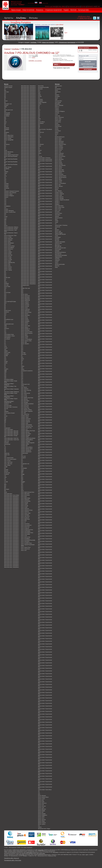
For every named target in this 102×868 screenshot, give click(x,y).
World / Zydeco (42, 824)
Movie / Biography (25, 299)
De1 (5, 273)
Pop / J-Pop (24, 395)
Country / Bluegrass (9, 211)
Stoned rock (41, 132)
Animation (57, 96)
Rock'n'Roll (41, 86)
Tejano (40, 153)
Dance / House (8, 256)
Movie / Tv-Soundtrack (27, 339)
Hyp (5, 419)
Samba (40, 96)
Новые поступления (28, 10)
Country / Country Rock (10, 212)
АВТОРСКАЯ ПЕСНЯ (60, 234)
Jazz (5, 456)
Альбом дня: (7, 23)
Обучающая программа (61, 255)
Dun (5, 298)
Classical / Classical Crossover (12, 191)
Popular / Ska (24, 446)
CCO (5, 176)
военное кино (58, 243)
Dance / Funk (7, 250)
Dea (5, 276)
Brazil (6, 150)
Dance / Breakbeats (9, 243)
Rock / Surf (24, 550)
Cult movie (58, 116)
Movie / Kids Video (26, 326)
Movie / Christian (25, 305)
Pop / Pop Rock (25, 407)
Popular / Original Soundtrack (28, 438)
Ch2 (5, 179)
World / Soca (41, 818)
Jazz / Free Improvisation (10, 459)
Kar (5, 468)
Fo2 (5, 331)
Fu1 (5, 345)
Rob (22, 489)
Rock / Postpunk (25, 528)
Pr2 (22, 459)
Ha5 (5, 376)
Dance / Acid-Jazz (9, 238)
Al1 (5, 102)
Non (22, 360)
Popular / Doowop (25, 420)
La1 (5, 476)
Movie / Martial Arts (60, 171)
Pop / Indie (24, 392)
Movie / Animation (25, 297)
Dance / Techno (8, 267)
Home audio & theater (9, 413)
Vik (39, 791)
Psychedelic (24, 468)
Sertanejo (40, 99)
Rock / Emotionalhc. (26, 501)
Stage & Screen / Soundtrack (45, 129)
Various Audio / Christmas (44, 158)
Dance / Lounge (8, 259)
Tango (40, 146)
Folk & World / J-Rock (9, 336)
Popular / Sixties (25, 444)
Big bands (7, 128)
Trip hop (40, 156)
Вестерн (57, 240)
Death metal (7, 277)
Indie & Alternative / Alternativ (11, 431)
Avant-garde (7, 113)
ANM (5, 107)
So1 (39, 111)
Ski (39, 107)
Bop (5, 143)
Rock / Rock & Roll (26, 537)
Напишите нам (91, 6)
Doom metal (7, 286)
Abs (5, 90)
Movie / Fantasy (25, 320)
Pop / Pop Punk (25, 405)
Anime (57, 98)
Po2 (22, 374)
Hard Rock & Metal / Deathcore (9, 384)
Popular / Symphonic (26, 450)
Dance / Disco (8, 244)
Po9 (22, 381)
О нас (98, 6)
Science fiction (58, 213)
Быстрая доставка (83, 10)
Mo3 (22, 291)
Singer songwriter (42, 102)
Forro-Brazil (7, 339)
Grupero (6, 369)
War (56, 228)
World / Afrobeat (42, 796)
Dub (5, 297)
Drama (57, 123)
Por (22, 455)
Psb (22, 467)
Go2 (5, 360)
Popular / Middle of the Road (28, 431)
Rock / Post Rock (25, 524)
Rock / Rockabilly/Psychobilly (28, 540)
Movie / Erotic (24, 317)
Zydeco (40, 827)
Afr (5, 99)
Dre (5, 289)
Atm (5, 111)
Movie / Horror (25, 324)
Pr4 (22, 462)
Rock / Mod (24, 521)
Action (56, 90)
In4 (5, 427)
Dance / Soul (7, 265)
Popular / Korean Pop (26, 428)
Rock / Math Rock (25, 519)
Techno (40, 150)
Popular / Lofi (24, 429)
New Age (23, 353)
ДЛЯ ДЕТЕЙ (58, 246)
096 (56, 87)
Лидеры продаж (16, 10)
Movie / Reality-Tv (25, 329)
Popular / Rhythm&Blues (27, 440)
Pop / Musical (24, 399)
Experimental (58, 126)
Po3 (22, 375)
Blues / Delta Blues (9, 137)
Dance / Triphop (8, 270)
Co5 (5, 202)
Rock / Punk (24, 536)
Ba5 (5, 119)
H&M (5, 370)
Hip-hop (6, 409)
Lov (5, 483)
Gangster (6, 354)
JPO (56, 135)
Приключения (58, 257)
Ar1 (5, 108)
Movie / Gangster (25, 321)
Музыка (6, 84)
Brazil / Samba (8, 167)
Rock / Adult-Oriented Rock (28, 492)
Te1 (39, 147)
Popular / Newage (25, 435)
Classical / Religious (9, 196)
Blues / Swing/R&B (9, 140)
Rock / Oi (23, 522)
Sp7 (39, 128)
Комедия (57, 251)
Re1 (22, 480)
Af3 (5, 98)
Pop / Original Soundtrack (27, 404)
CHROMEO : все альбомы (35, 61)
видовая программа (60, 242)
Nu (22, 362)
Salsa (39, 95)
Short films (58, 215)
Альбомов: (34, 42)
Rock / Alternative (25, 494)
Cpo (5, 214)
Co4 (5, 200)
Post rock (23, 456)
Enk (5, 315)
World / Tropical (42, 823)
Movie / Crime (24, 308)
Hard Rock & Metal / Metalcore (12, 392)
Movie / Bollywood (25, 300)
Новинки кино (58, 86)
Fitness (57, 129)
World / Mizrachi (42, 809)
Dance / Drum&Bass (9, 247)
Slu (39, 108)
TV (56, 224)
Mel (5, 488)
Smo (39, 110)
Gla (5, 357)
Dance (34, 57)
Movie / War (24, 342)
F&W (5, 325)
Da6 (5, 224)
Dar (5, 271)
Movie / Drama (25, 314)
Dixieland (6, 283)
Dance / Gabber (8, 252)
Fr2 (5, 342)
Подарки (66, 10)
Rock (22, 491)
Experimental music (9, 324)
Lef (5, 479)
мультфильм (58, 254)
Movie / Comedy (25, 306)
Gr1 (5, 364)
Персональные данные (73, 6)
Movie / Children (25, 303)
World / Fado (41, 802)
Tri (39, 155)
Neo (22, 351)
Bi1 (5, 125)
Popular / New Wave (26, 434)
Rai (22, 476)
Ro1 (22, 486)
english (44, 3)
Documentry (58, 122)
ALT (56, 93)
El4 (5, 307)
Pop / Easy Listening (26, 390)
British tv (57, 107)
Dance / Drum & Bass (9, 246)
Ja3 (5, 452)
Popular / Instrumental (26, 425)
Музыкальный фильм (60, 252)
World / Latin (41, 808)
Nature (57, 189)
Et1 (5, 316)
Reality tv (57, 201)
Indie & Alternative (9, 430)
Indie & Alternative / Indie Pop (11, 438)
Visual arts (58, 227)
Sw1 (39, 135)
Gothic (6, 363)
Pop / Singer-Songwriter (27, 411)
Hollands (6, 412)
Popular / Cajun (25, 417)
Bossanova (7, 144)
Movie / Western (25, 344)
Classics (6, 197)
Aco (5, 93)
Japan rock (7, 455)
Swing (40, 137)
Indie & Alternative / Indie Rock (12, 440)
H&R (5, 372)
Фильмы (33, 18)
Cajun (6, 173)
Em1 (5, 313)
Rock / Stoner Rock (26, 547)
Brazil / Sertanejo (59, 105)
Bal (5, 120)
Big (5, 126)
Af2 (5, 96)
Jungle (6, 467)
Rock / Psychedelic (26, 531)
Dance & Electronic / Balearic (11, 227)
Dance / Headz (8, 253)
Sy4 (39, 143)
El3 (5, 306)
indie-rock (7, 441)
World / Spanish (42, 820)
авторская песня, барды (44, 829)
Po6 (22, 378)
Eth (5, 318)
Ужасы (57, 263)
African (6, 101)
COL (5, 205)
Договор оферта (61, 6)
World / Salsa (41, 817)
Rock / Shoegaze (25, 542)
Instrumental (7, 444)
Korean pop (7, 473)
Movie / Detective (25, 311)
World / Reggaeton (43, 815)
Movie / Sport (24, 335)
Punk (22, 470)
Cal (5, 175)
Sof (39, 117)
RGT (22, 483)
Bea (5, 123)
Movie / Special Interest (27, 333)
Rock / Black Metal (26, 498)
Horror (57, 134)
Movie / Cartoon (25, 302)
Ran (22, 477)
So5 (39, 114)
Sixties (40, 104)
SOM (39, 119)
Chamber (6, 184)
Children (57, 110)
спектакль (57, 260)
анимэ (57, 236)
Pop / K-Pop (24, 396)
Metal (6, 492)
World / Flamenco (42, 803)
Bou (5, 146)
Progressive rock (25, 464)
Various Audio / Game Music (45, 790)
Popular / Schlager (26, 441)
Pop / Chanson (25, 389)
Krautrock (7, 474)
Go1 (5, 358)
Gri (5, 366)
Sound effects (41, 122)
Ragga (23, 474)
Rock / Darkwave (25, 500)
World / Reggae (42, 814)
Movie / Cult (58, 152)
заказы (90, 50)
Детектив (57, 245)
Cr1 (5, 215)
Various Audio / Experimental (45, 159)
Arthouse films (58, 101)
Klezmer (6, 471)
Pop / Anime (24, 387)
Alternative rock (8, 104)
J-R (5, 447)
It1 (5, 446)
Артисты (9, 18)
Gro (5, 367)
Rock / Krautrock (25, 518)
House (6, 416)
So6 (39, 116)
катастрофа (58, 249)
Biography (7, 129)
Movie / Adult (58, 140)
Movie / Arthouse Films (60, 144)
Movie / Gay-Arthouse (60, 165)
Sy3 (39, 141)
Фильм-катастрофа (60, 264)
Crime (56, 114)
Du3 (5, 295)
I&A (5, 421)
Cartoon (57, 108)
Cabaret (6, 172)
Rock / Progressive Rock (27, 530)
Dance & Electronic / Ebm (10, 235)
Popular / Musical (25, 432)
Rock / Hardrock (25, 512)
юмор (56, 267)
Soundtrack (41, 123)
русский (33, 3)
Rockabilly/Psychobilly (43, 87)
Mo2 (22, 290)
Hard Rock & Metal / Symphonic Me (9, 402)
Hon (5, 415)
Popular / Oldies (25, 437)
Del (5, 280)
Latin (5, 477)
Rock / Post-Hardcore (26, 525)
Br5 (5, 149)
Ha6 (5, 378)
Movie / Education (25, 315)
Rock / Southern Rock (26, 543)
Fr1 (5, 340)
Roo (39, 90)
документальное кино (60, 248)
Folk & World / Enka (9, 334)
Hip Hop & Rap (8, 406)
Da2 (5, 223)
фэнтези (57, 266)
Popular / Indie (25, 423)
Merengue (7, 489)
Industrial (6, 443)
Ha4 (5, 375)
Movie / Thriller (25, 336)
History (57, 132)
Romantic (40, 89)
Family (57, 128)
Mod (22, 293)
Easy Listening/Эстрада (10, 301)
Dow (5, 288)
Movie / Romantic (25, 330)
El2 (5, 304)
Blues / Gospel (8, 138)
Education (57, 125)
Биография (58, 237)
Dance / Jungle (8, 258)
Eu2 (5, 321)
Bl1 (5, 131)
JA (5, 89)
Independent (7, 428)
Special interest (59, 218)
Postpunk (23, 458)
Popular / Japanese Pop (27, 426)
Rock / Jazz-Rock (25, 516)
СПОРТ (57, 261)
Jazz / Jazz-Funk (8, 462)
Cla (5, 190)
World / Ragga (41, 811)
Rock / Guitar (24, 507)
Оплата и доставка (50, 6)
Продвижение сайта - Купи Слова (13, 860)
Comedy (57, 113)
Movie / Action (25, 294)
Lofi (5, 480)
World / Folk (41, 805)
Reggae (23, 482)
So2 (39, 113)
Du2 (5, 294)
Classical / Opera (8, 194)
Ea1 (5, 300)
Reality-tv (57, 203)
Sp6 (39, 126)
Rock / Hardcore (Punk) (27, 510)
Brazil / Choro (7, 153)
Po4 (22, 377)
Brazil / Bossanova (9, 152)
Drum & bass (7, 292)
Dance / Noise (8, 261)
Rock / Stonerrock (25, 549)
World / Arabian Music (43, 797)
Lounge (6, 482)
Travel (56, 222)
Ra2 (22, 473)
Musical (57, 188)
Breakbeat (7, 169)
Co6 (5, 203)
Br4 (5, 147)
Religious (57, 204)
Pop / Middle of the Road (27, 398)
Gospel (6, 361)
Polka (22, 386)
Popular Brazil (25, 453)
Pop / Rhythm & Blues (26, 410)
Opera (23, 369)
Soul (39, 120)
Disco (6, 282)
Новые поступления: (48, 42)
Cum (5, 218)
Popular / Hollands (26, 422)
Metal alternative (8, 494)
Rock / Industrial (25, 515)
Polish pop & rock (25, 384)
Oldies (23, 366)
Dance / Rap (7, 264)
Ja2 (5, 450)
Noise (23, 359)
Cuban (6, 217)
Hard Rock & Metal (9, 379)
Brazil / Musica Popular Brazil (11, 155)
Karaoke (6, 470)
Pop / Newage (25, 402)
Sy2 (39, 140)
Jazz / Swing (7, 465)
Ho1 (5, 410)
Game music (7, 352)
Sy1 (39, 138)
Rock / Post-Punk (25, 527)
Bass (5, 122)
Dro (5, 291)
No (22, 356)
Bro (5, 170)
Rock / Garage (25, 503)
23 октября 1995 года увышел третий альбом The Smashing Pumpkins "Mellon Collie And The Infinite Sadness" (17, 37)
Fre (5, 343)
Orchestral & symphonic (27, 371)
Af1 (5, 95)
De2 (5, 274)
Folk (5, 333)
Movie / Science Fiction (27, 332)
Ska (39, 105)
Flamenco (7, 328)
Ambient (6, 105)
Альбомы (21, 18)
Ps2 (22, 465)
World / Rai (41, 812)
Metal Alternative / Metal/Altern (12, 497)
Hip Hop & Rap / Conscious (11, 407)
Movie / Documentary (26, 312)
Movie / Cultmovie (25, 309)
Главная (7, 49)
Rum (39, 92)
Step (39, 131)
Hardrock (6, 404)
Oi (22, 365)
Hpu (5, 418)
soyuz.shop (41, 850)
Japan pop (7, 453)
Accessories (58, 89)
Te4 (39, 149)
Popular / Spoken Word (27, 449)
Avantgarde (7, 114)
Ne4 (22, 350)
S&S (39, 93)
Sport (56, 219)
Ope (22, 368)
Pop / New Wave (25, 401)
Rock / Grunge (25, 506)
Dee (5, 279)
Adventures (58, 92)
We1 (39, 794)
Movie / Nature (25, 327)
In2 (5, 425)
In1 (5, 424)
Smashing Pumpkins (21, 22)
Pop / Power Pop (25, 408)
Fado (5, 327)
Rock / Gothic (24, 504)
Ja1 (5, 449)
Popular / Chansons (26, 419)
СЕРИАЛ (57, 258)
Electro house (8, 310)
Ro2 (22, 488)
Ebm (5, 303)
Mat (5, 486)
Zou (39, 826)
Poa (22, 383)
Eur (5, 322)
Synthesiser (41, 144)
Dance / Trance (8, 268)
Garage (6, 355)
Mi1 (22, 287)
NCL (22, 345)
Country (6, 209)
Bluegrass (7, 132)
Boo (5, 141)
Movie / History (25, 323)
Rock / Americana (25, 495)
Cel (5, 178)
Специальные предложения (53, 10)
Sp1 (39, 125)
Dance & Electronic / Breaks (11, 229)
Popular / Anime (25, 416)
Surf (39, 134)
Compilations (7, 206)
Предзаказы (40, 10)
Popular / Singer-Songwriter (28, 443)
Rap (22, 479)
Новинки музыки (8, 86)
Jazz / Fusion (7, 461)
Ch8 (5, 182)
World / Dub (41, 800)
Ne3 (22, 348)
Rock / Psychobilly (25, 534)
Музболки (73, 10)
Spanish (57, 216)
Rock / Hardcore (25, 509)
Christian (6, 187)
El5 (5, 309)
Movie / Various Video (26, 341)
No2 (22, 357)
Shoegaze (40, 101)
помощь (95, 50)
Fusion (6, 348)
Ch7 (5, 181)
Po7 (22, 380)
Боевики (57, 239)
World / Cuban (41, 799)
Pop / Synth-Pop (25, 414)
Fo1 (5, 330)
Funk (5, 346)
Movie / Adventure (25, 296)
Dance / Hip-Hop (8, 255)
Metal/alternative (25, 285)
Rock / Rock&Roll (25, 539)
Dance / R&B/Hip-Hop (9, 262)
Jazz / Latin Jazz (8, 464)
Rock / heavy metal (26, 513)
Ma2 (5, 485)
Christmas (7, 188)
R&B (22, 471)
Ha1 (5, 373)
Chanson (6, 185)
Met (5, 491)
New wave (24, 354)
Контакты (84, 6)
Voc (39, 793)
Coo (5, 208)
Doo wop (6, 285)
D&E (5, 220)
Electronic (7, 312)
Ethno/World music (9, 319)
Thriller (57, 221)
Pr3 (22, 461)
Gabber (6, 351)
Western (57, 230)
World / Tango (41, 821)
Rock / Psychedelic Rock (27, 533)
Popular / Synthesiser (26, 452)
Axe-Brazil (7, 116)
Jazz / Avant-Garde (9, 458)
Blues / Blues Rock (9, 135)
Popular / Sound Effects (27, 447)
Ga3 (5, 349)
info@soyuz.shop (84, 16)
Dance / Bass (7, 241)
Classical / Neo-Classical (10, 193)
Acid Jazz (7, 92)
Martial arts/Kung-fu (60, 137)
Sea (39, 98)
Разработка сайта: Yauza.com (12, 858)
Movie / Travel (25, 338)
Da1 (5, 221)
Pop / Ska (23, 413)
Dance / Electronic (9, 249)
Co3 (5, 199)
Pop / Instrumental (25, 393)
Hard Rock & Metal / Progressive (9, 397)
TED (39, 152)
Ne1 (22, 347)
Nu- (22, 363)
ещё (65, 33)
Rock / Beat (24, 497)
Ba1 (5, 117)
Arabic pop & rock (8, 110)
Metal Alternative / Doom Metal (12, 495)
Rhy (22, 485)
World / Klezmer (42, 806)
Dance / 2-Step (8, 237)
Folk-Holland (7, 337)
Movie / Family (25, 318)
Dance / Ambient (8, 240)
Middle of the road (25, 288)
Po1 (22, 372)
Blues (6, 134)
